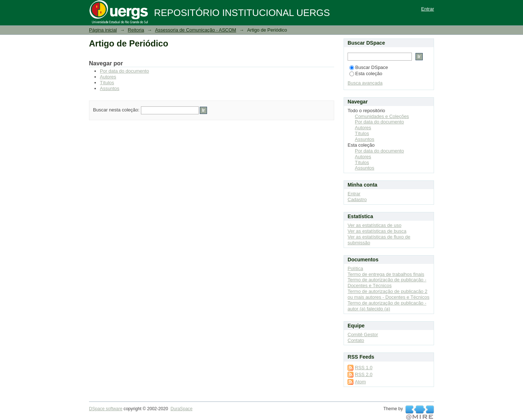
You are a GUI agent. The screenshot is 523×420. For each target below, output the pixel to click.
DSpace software (106, 409)
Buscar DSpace (369, 67)
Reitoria (136, 30)
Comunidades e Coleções (382, 116)
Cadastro (357, 199)
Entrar (428, 9)
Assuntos (110, 88)
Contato (356, 340)
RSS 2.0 (364, 374)
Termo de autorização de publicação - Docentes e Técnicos (387, 283)
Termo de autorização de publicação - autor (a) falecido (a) (387, 306)
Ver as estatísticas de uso (374, 225)
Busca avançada (365, 83)
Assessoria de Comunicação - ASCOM (196, 30)
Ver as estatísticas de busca (377, 231)
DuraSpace (181, 409)
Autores (108, 77)
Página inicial (103, 30)
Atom (360, 382)
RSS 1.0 (364, 368)
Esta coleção (366, 74)
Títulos (107, 83)
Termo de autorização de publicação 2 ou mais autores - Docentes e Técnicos (388, 294)
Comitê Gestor (363, 335)
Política (355, 268)
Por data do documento (124, 71)
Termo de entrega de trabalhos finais (386, 274)
